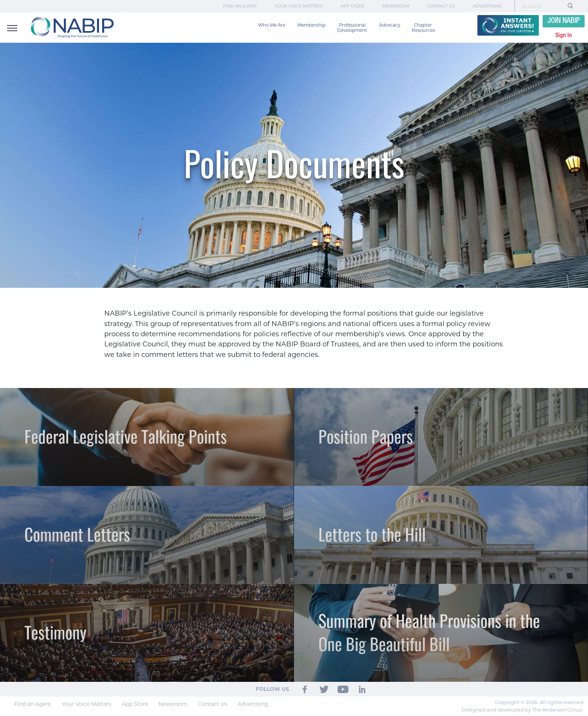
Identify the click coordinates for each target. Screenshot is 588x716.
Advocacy (390, 25)
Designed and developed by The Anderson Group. (523, 710)
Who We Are (272, 25)
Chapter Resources (423, 28)
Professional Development (352, 28)
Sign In (564, 35)
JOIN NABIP (564, 21)
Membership (311, 25)
